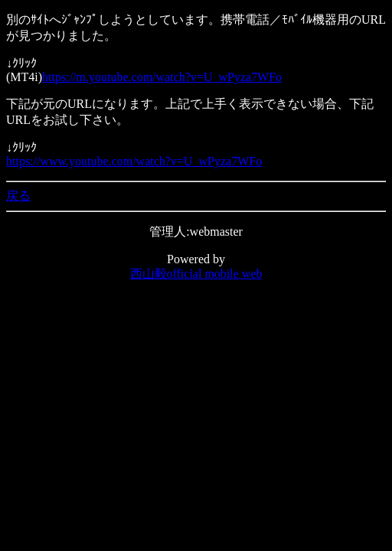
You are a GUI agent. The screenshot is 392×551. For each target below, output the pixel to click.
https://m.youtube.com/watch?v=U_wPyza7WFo (162, 77)
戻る (18, 196)
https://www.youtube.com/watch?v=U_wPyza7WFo (134, 161)
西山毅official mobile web (196, 274)
